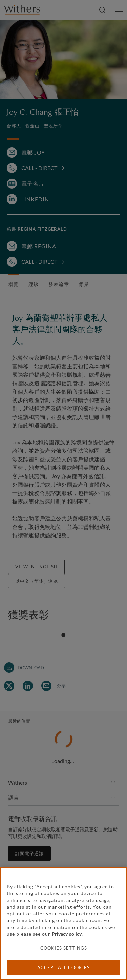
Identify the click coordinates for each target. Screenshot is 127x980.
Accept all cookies (63, 967)
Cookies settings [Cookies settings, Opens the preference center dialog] (64, 948)
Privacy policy (67, 934)
